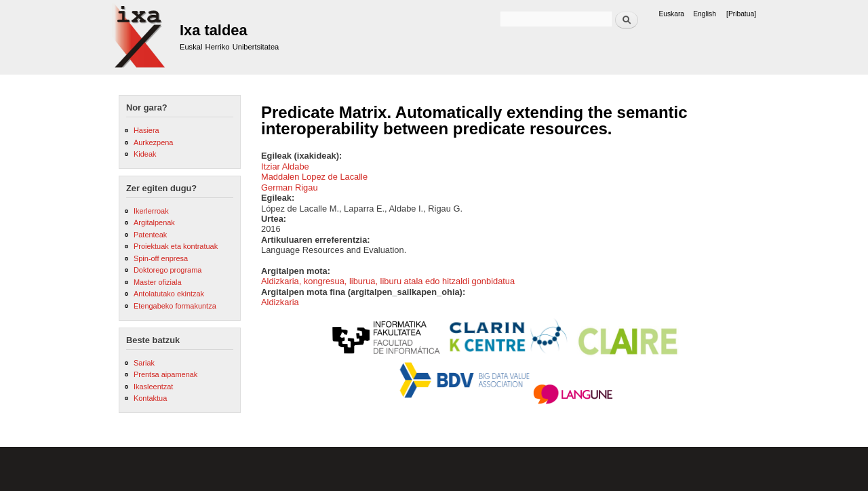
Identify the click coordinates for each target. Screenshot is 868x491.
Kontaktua (150, 398)
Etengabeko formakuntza (175, 306)
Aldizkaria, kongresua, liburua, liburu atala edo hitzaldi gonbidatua (388, 281)
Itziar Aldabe (285, 166)
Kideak (145, 154)
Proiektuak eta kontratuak (176, 246)
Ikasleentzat (153, 387)
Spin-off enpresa (161, 258)
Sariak (144, 363)
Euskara (671, 14)
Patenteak (150, 235)
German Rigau (290, 188)
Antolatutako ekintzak (169, 294)
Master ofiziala (158, 282)
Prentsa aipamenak (165, 374)
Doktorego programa (167, 270)
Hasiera (146, 130)
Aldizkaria (280, 302)
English (705, 14)
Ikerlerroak (151, 211)
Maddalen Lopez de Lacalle (314, 177)
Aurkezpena (153, 142)
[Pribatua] (741, 14)
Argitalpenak (154, 222)
